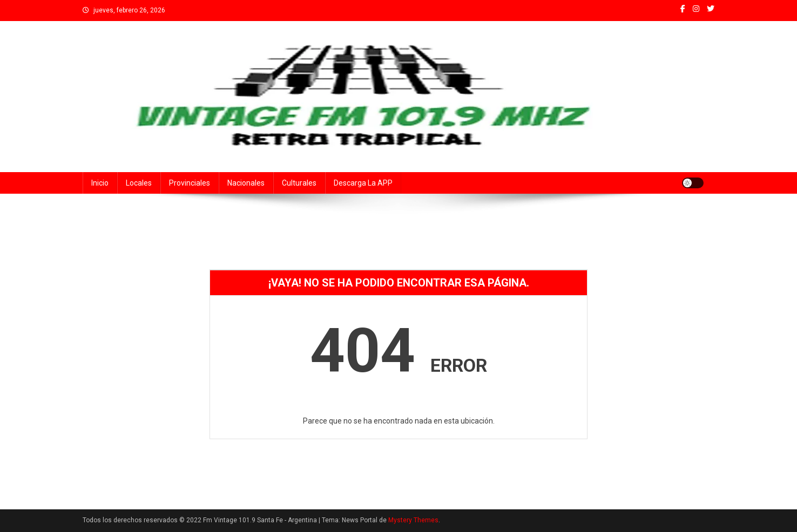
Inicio (100, 183)
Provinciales (190, 183)
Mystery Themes (413, 520)
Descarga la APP (363, 183)
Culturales (299, 183)
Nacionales (246, 183)
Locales (139, 183)
